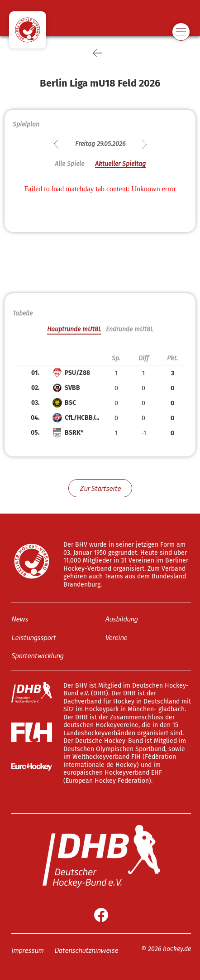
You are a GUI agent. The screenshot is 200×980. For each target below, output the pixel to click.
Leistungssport (33, 637)
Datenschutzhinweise (86, 950)
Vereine (116, 637)
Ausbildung (121, 619)
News (20, 619)
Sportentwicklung (37, 655)
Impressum (27, 950)
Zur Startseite (100, 488)
